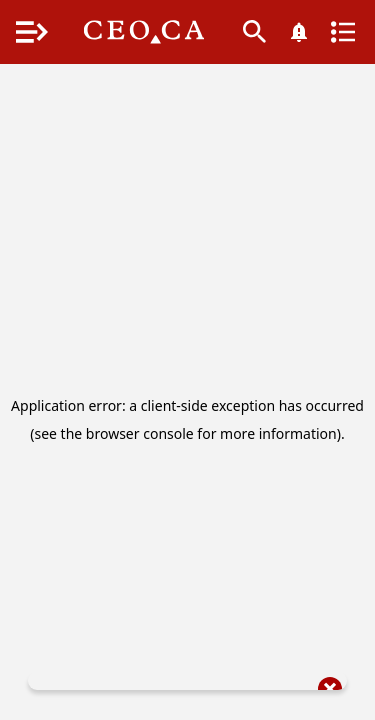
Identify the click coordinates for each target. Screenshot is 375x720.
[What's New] (299, 32)
